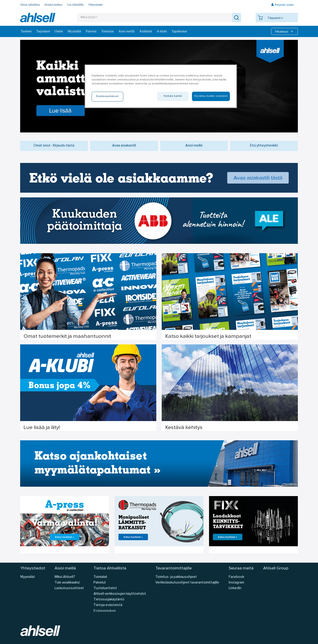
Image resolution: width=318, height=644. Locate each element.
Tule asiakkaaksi (67, 583)
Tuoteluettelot (105, 588)
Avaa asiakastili (124, 146)
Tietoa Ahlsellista (30, 5)
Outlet (59, 31)
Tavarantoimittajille (174, 568)
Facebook (236, 577)
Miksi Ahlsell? (65, 577)
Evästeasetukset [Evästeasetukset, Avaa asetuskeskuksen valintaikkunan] (107, 96)
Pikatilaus (284, 31)
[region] (161, 86)
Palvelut (91, 31)
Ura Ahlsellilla (75, 5)
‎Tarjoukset (43, 31)
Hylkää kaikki (173, 96)
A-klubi (162, 31)
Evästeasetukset (105, 610)
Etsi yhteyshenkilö (264, 146)
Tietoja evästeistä (108, 605)
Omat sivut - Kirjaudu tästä (54, 146)
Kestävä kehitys (53, 5)
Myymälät (75, 31)
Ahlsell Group (276, 568)
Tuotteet (26, 31)
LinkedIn (235, 588)
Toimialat (107, 31)
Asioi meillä (126, 31)
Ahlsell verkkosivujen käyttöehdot (120, 594)
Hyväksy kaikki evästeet (211, 96)
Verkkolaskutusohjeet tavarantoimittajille (187, 583)
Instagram (236, 583)
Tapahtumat (179, 31)
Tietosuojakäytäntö (109, 600)
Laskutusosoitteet (69, 588)
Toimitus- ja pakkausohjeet (176, 577)
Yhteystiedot (95, 5)
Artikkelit (146, 31)
